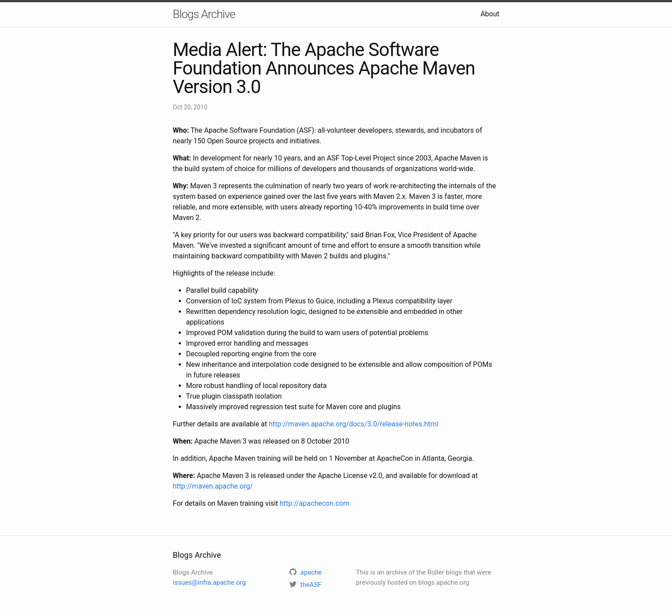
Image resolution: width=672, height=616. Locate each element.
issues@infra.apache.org (209, 582)
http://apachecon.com (315, 503)
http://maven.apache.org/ (213, 486)
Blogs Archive (204, 14)
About (490, 14)
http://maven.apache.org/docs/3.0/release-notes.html (353, 424)
